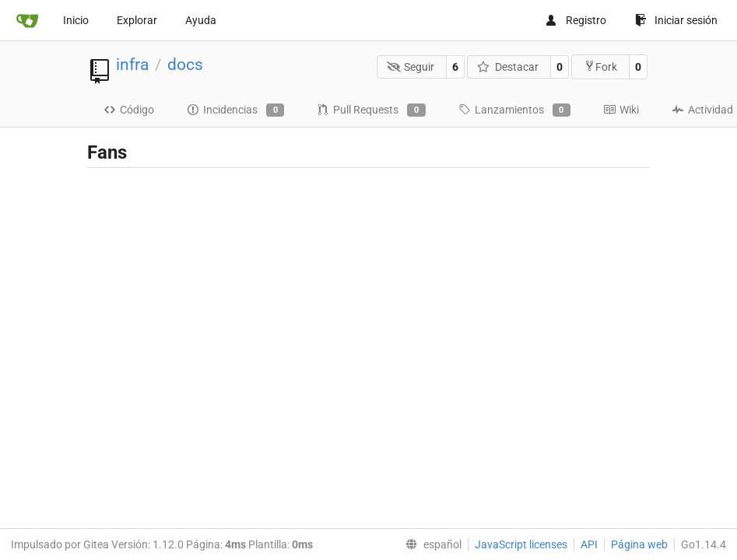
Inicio (76, 20)
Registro (576, 20)
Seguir (411, 67)
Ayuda (201, 20)
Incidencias (235, 110)
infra (132, 65)
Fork (600, 66)
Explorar (137, 20)
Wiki (621, 110)
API (589, 544)
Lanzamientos (514, 110)
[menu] (430, 544)
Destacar (508, 67)
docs (185, 65)
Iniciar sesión (676, 20)
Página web (639, 544)
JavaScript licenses (521, 544)
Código (129, 110)
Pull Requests (371, 110)
